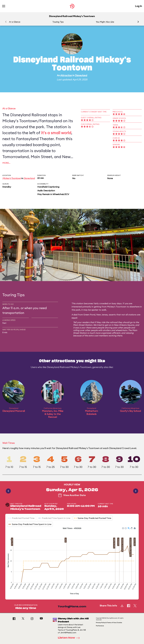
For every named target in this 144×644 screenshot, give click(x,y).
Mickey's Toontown (12, 178)
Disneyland (81, 75)
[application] (72, 561)
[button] (138, 22)
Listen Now (70, 638)
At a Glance (15, 22)
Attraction (66, 75)
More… (6, 163)
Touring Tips (58, 22)
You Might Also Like (105, 22)
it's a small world (56, 133)
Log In (138, 6)
